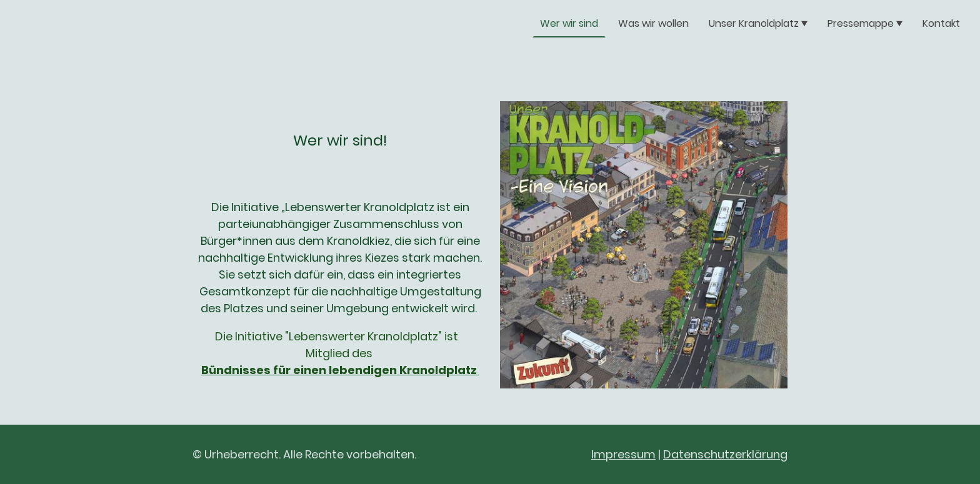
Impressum (623, 454)
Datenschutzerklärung (725, 454)
